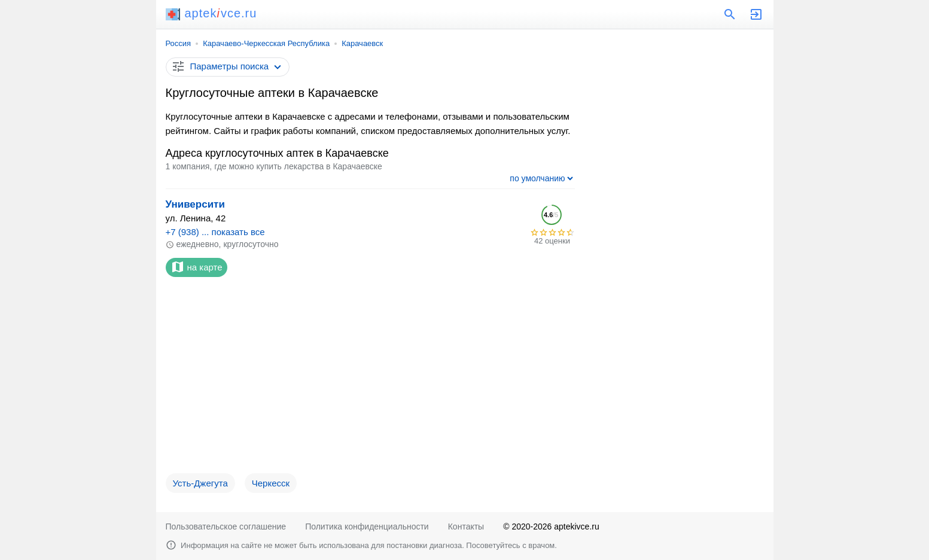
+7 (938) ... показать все (215, 232)
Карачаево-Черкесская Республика (266, 43)
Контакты (466, 526)
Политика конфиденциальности (367, 526)
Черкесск (271, 483)
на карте (197, 267)
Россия (179, 43)
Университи (195, 204)
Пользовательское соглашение (226, 526)
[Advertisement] (370, 380)
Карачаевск (362, 43)
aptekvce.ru (211, 13)
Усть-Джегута (200, 483)
